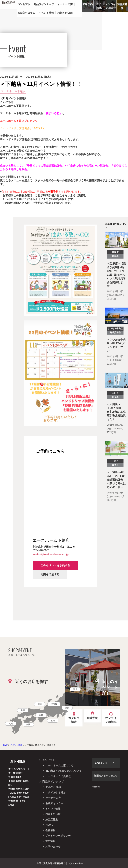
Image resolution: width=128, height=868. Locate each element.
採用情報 (51, 841)
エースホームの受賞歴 (58, 776)
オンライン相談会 (111, 6)
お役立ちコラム (54, 803)
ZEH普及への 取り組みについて (64, 771)
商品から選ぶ (53, 787)
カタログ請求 (99, 6)
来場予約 (88, 4)
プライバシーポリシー (58, 835)
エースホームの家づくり (60, 765)
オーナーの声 (53, 798)
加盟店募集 (122, 6)
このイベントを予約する (56, 565)
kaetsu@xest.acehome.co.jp (51, 554)
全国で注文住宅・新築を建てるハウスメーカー (60, 863)
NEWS (49, 825)
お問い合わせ (53, 846)
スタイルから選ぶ (56, 792)
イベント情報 (53, 808)
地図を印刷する (50, 574)
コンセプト (49, 760)
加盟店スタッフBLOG (106, 776)
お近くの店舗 (53, 814)
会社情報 (51, 830)
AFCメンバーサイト (106, 763)
